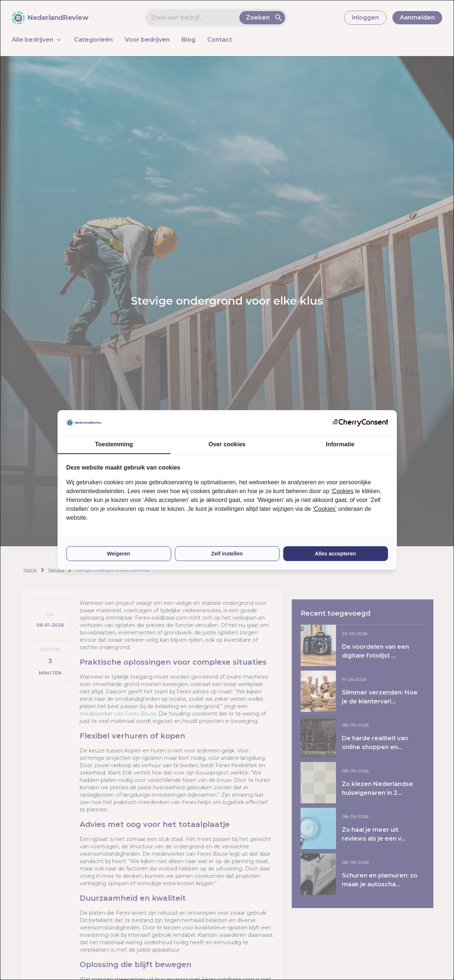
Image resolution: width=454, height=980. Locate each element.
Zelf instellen (227, 554)
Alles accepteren (335, 554)
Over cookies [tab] (227, 444)
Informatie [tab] (340, 444)
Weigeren (119, 554)
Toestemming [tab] (114, 444)
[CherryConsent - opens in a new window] (360, 423)
